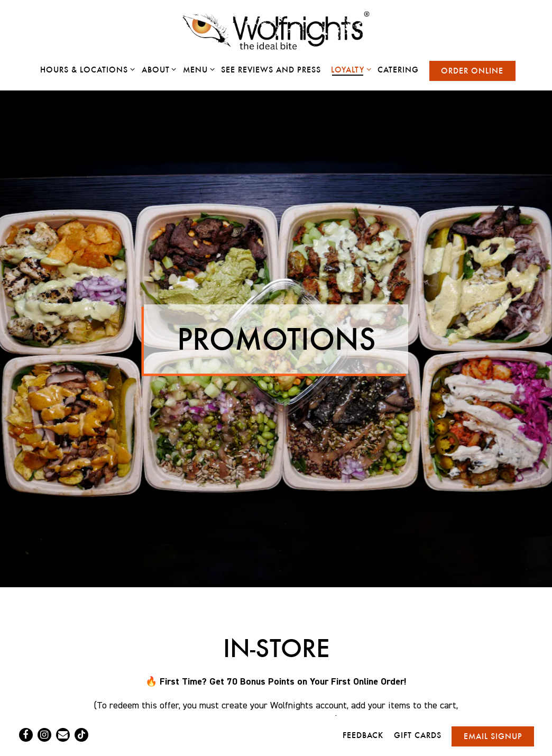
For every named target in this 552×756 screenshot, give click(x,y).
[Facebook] (26, 735)
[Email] (63, 735)
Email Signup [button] (493, 736)
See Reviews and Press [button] (271, 70)
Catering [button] (398, 70)
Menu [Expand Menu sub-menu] (197, 69)
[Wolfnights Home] (276, 30)
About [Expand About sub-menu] (157, 69)
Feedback (363, 735)
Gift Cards (418, 735)
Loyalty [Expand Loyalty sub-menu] (349, 69)
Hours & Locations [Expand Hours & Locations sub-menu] (86, 69)
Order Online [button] (472, 71)
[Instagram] (44, 735)
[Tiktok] (81, 735)
